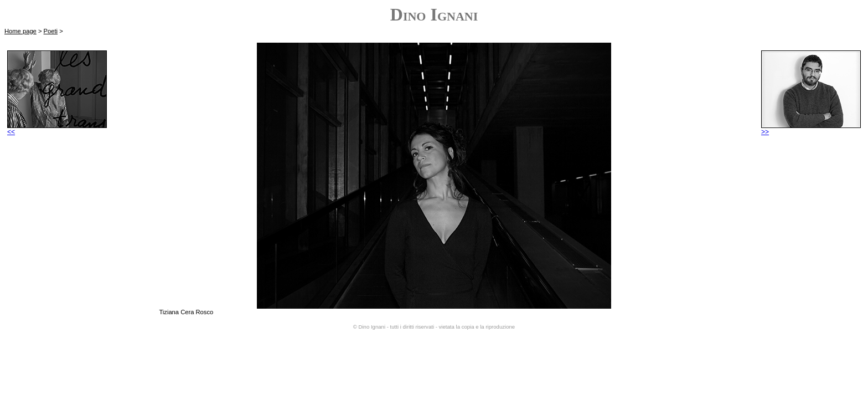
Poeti (51, 31)
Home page (20, 31)
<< (57, 129)
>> (811, 129)
